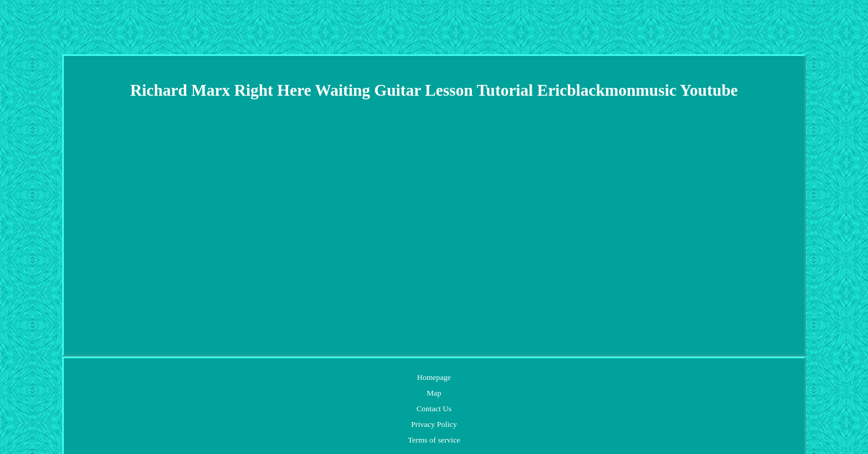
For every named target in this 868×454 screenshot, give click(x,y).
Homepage (434, 377)
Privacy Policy (434, 424)
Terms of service (434, 440)
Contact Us (434, 409)
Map (434, 393)
